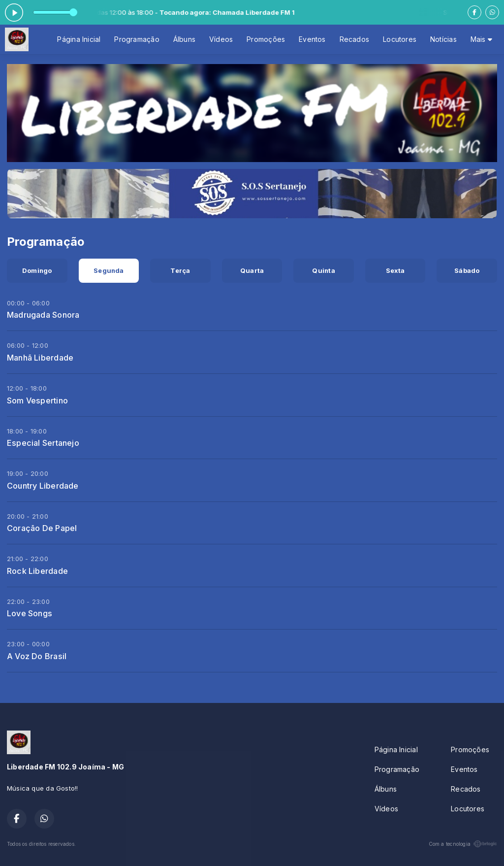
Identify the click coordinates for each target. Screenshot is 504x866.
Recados (354, 39)
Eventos (312, 39)
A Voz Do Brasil (37, 656)
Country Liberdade (43, 486)
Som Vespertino (37, 400)
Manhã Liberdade (40, 358)
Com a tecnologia (463, 844)
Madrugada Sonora (43, 315)
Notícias (443, 39)
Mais (481, 39)
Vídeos (221, 39)
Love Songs (30, 613)
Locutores (400, 39)
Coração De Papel (42, 528)
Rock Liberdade (37, 571)
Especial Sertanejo (43, 443)
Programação (137, 39)
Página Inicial (79, 39)
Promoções (266, 39)
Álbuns (184, 39)
